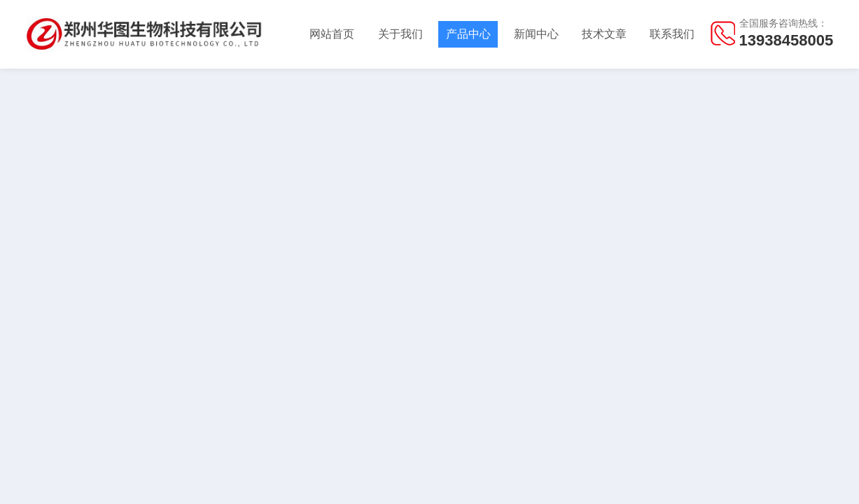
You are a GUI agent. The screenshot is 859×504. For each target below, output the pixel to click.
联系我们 (672, 34)
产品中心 (468, 34)
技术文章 (604, 34)
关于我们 (400, 34)
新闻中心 (536, 34)
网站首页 (332, 34)
